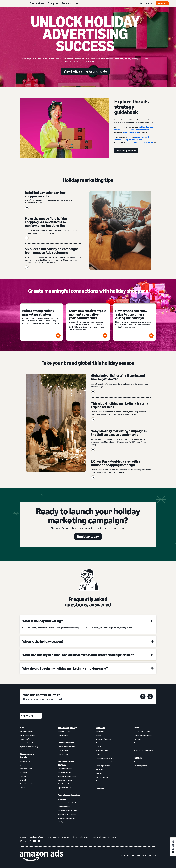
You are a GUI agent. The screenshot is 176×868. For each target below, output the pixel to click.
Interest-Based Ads (68, 837)
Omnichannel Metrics (65, 784)
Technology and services (69, 795)
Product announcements (143, 735)
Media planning (63, 735)
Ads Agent (61, 822)
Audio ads (23, 780)
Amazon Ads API (64, 807)
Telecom (99, 773)
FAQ (135, 747)
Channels (100, 788)
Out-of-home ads (26, 784)
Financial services (102, 750)
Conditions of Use (36, 837)
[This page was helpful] (150, 697)
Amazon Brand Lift (64, 772)
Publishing (100, 769)
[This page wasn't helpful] (143, 697)
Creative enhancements (66, 747)
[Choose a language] (31, 716)
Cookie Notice (83, 837)
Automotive (100, 731)
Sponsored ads (25, 761)
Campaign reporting (65, 780)
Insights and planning (67, 727)
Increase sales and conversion (30, 743)
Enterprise (53, 3)
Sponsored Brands (26, 769)
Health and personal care (105, 758)
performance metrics (140, 130)
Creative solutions (66, 743)
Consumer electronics (104, 739)
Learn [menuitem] (137, 727)
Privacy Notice (52, 837)
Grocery (99, 754)
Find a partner (139, 762)
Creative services (64, 750)
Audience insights (64, 731)
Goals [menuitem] (22, 727)
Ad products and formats (27, 755)
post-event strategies (143, 142)
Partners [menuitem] (138, 758)
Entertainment (101, 743)
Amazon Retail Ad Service (67, 814)
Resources (138, 739)
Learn (77, 3)
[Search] (141, 4)
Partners (66, 3)
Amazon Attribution (65, 769)
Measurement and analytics (66, 763)
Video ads (23, 776)
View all (22, 788)
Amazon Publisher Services (67, 810)
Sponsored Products (27, 765)
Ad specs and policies (142, 743)
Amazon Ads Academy (142, 731)
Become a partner (140, 766)
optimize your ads (134, 140)
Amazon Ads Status (99, 837)
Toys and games (102, 777)
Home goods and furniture (105, 762)
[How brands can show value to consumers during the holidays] (135, 322)
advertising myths (131, 132)
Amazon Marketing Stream (67, 776)
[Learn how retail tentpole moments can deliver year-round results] (88, 322)
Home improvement (103, 766)
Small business (37, 3)
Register (162, 3)
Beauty (98, 735)
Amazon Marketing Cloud (67, 803)
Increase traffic (25, 739)
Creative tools (63, 754)
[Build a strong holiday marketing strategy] (41, 322)
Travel (98, 781)
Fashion (99, 747)
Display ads (24, 772)
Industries (101, 727)
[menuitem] (31, 775)
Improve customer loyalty (29, 747)
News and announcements (144, 750)
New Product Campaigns (66, 818)
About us (23, 837)
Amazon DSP (62, 799)
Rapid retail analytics (65, 788)
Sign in (149, 3)
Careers (113, 837)
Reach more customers (28, 735)
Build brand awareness (28, 731)
